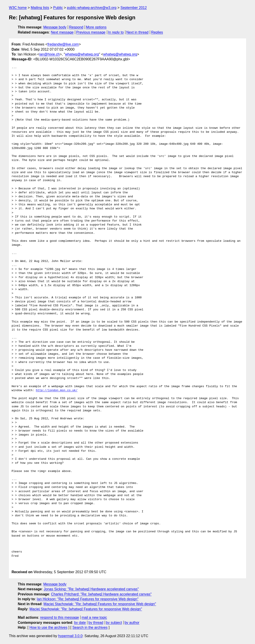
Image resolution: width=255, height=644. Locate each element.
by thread (96, 623)
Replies (157, 32)
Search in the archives (90, 627)
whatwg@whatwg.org (82, 54)
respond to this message (59, 617)
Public (58, 8)
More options (96, 27)
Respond (76, 27)
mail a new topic (94, 617)
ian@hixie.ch (50, 54)
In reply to (116, 32)
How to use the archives (48, 627)
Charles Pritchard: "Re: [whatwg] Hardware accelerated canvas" (101, 594)
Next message (62, 32)
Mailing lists (40, 8)
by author (132, 623)
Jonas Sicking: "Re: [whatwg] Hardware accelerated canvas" (91, 589)
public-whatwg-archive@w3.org (92, 8)
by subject (114, 623)
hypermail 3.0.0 (70, 636)
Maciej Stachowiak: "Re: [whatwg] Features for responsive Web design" (100, 604)
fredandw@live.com (63, 44)
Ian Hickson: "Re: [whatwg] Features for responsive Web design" (88, 599)
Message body (55, 27)
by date (80, 623)
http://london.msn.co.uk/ (57, 390)
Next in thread (137, 32)
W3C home (18, 8)
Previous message (91, 32)
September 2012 (134, 8)
